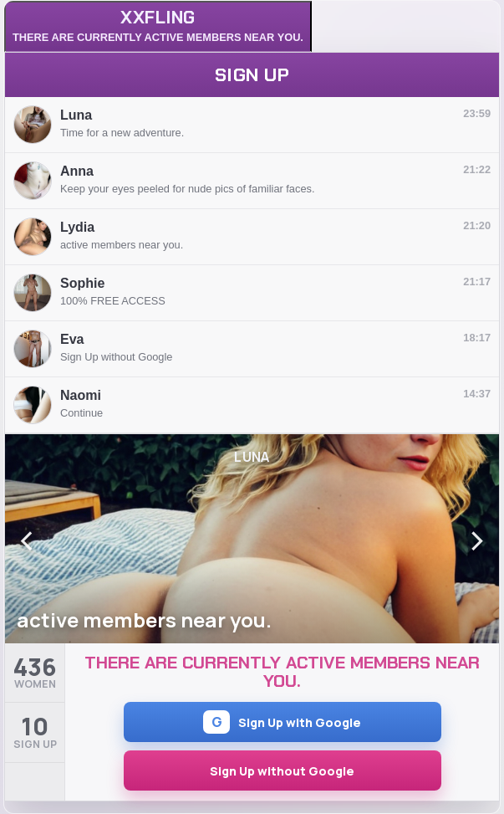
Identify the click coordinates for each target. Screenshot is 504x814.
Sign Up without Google (282, 771)
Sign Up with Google (282, 722)
